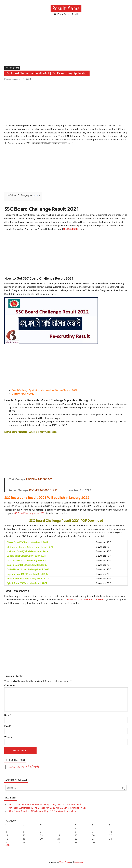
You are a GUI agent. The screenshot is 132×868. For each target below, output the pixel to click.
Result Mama (66, 8)
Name (8, 715)
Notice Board (12, 68)
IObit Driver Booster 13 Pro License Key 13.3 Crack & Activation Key (42, 811)
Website (8, 737)
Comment (10, 686)
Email (8, 726)
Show (36, 195)
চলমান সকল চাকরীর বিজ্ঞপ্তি (24, 767)
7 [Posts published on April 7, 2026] (58, 832)
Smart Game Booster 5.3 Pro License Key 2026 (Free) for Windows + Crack (45, 805)
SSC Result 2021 (71, 229)
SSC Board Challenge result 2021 (30, 513)
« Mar (8, 845)
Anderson (79, 862)
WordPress (65, 862)
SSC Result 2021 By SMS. (92, 600)
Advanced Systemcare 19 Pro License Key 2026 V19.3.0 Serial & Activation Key (47, 808)
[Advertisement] (66, 44)
